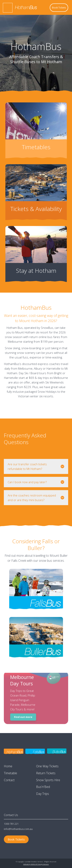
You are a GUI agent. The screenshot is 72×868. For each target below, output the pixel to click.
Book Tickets (59, 8)
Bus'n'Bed (43, 787)
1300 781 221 (11, 824)
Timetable (10, 773)
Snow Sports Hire (48, 780)
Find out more (23, 716)
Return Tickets (46, 773)
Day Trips (43, 794)
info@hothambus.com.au (18, 829)
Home (8, 766)
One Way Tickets (47, 766)
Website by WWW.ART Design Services (36, 864)
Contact (9, 780)
